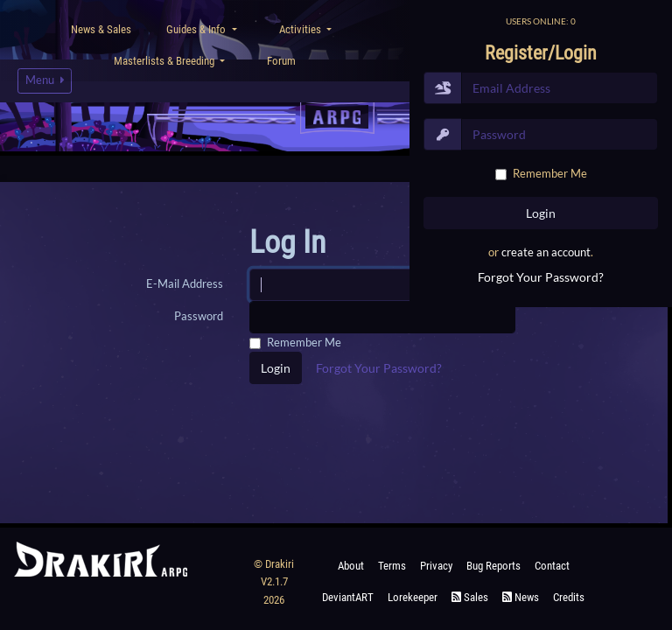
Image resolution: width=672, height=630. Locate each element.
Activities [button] (301, 29)
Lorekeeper (413, 597)
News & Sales (101, 29)
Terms (392, 566)
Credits (569, 597)
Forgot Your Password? (541, 277)
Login (276, 368)
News (521, 597)
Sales (470, 597)
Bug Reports (493, 566)
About (351, 566)
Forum (281, 61)
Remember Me (550, 173)
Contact (552, 566)
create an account (546, 252)
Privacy (436, 566)
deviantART (348, 597)
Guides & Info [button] (197, 29)
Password (199, 316)
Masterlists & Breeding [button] (165, 61)
